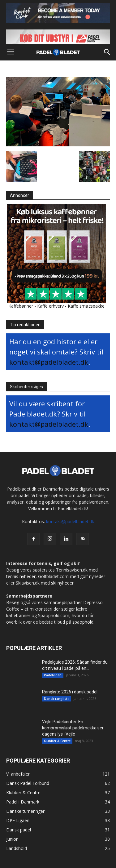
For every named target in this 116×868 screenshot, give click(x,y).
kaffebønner (18, 615)
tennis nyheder (21, 576)
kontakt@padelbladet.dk (49, 362)
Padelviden (53, 675)
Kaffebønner (21, 306)
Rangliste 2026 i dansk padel (70, 692)
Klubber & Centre (57, 741)
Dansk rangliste (57, 699)
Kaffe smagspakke (86, 306)
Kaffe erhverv (50, 306)
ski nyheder (62, 583)
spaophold (83, 622)
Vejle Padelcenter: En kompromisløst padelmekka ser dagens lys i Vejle (73, 728)
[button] (11, 52)
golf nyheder (93, 576)
